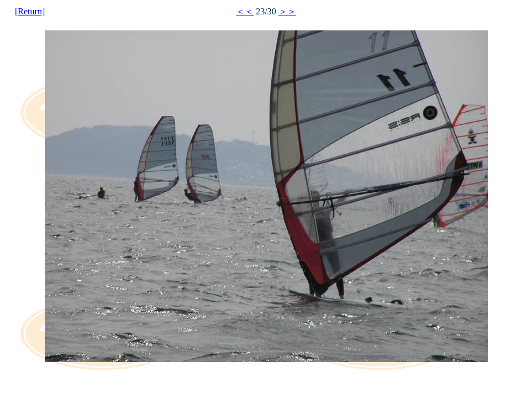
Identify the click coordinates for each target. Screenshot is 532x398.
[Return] (30, 11)
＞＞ (287, 11)
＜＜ (245, 11)
